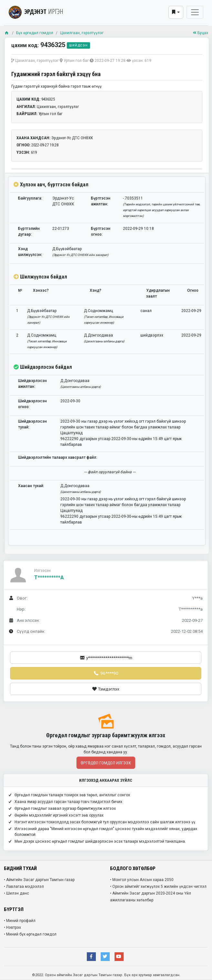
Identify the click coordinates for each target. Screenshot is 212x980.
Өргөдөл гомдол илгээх (106, 763)
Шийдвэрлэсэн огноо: (32, 404)
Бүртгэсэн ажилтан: (101, 201)
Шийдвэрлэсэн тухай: (32, 424)
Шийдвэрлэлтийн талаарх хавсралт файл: (58, 457)
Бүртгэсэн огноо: (101, 231)
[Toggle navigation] (195, 12)
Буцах (201, 33)
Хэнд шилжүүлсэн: (30, 252)
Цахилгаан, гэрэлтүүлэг (82, 33)
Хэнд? (96, 290)
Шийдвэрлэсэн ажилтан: (32, 384)
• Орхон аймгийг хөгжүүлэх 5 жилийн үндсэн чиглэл (158, 887)
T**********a (49, 578)
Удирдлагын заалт (158, 293)
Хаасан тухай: (31, 486)
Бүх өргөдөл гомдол (35, 33)
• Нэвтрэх (12, 927)
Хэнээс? (41, 290)
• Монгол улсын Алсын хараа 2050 (142, 880)
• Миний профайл (20, 921)
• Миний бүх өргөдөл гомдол (30, 934)
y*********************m (106, 658)
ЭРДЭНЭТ (36, 11)
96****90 (106, 673)
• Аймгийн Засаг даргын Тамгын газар (39, 880)
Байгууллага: (30, 198)
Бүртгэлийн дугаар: (29, 231)
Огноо (193, 290)
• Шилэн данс (16, 893)
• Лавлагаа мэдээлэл (24, 887)
